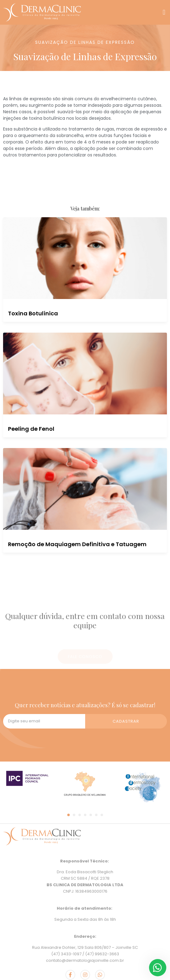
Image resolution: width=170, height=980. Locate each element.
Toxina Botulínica (33, 313)
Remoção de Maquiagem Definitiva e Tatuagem (77, 544)
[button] (164, 12)
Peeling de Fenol (31, 429)
